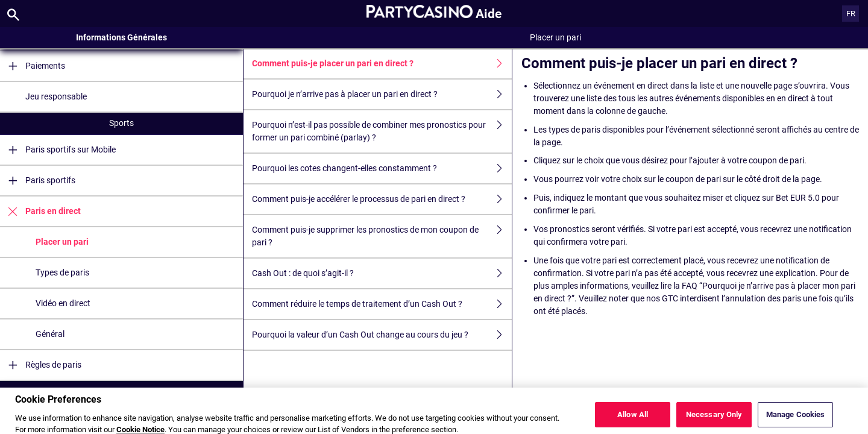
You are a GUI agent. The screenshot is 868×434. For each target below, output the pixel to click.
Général (50, 334)
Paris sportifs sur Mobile (58, 150)
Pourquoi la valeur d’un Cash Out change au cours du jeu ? (382, 335)
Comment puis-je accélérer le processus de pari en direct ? (382, 199)
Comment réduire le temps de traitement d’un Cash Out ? (382, 304)
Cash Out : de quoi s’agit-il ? (382, 273)
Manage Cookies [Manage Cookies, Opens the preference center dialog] (796, 419)
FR (851, 14)
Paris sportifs (38, 181)
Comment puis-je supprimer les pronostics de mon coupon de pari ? (382, 236)
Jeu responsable (56, 96)
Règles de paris (41, 365)
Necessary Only (714, 419)
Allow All (633, 419)
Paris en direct (40, 211)
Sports (121, 123)
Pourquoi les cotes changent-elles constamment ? (382, 168)
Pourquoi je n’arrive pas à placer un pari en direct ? (382, 94)
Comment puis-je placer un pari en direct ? (382, 64)
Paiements (33, 66)
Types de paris (62, 272)
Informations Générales (121, 37)
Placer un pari (62, 242)
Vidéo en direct (63, 303)
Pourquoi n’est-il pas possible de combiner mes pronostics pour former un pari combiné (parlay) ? (382, 131)
